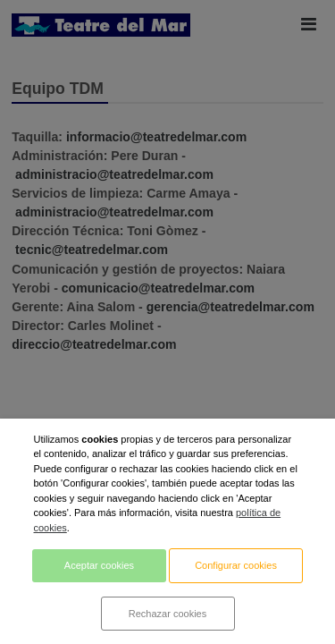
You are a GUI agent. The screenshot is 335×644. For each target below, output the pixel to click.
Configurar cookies (236, 565)
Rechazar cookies (167, 614)
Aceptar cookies (99, 565)
